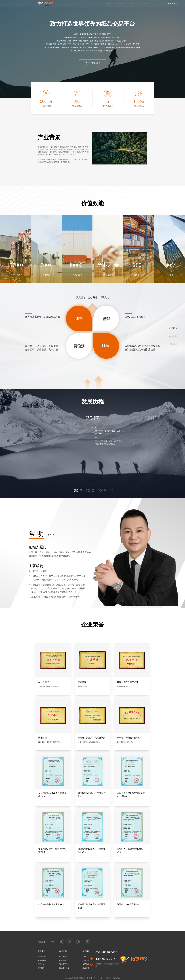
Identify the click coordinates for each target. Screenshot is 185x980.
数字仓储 (41, 964)
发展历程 (86, 964)
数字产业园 (42, 956)
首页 (100, 3)
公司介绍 (86, 956)
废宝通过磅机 (64, 956)
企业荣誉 (86, 968)
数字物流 (41, 968)
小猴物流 (63, 960)
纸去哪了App (64, 964)
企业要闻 (122, 3)
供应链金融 (42, 960)
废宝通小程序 (64, 968)
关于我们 (133, 3)
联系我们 (145, 3)
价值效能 (86, 960)
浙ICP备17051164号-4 (95, 978)
